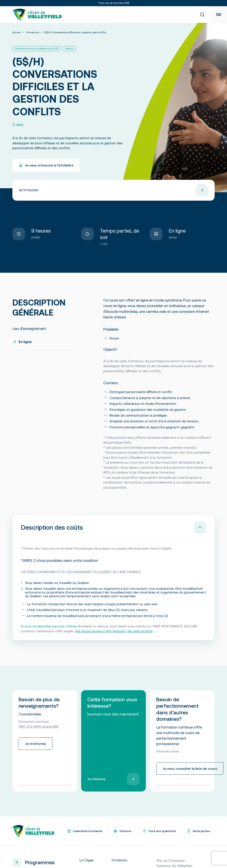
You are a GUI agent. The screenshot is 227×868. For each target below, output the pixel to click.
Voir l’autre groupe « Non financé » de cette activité (114, 631)
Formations (33, 32)
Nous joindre (198, 830)
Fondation (120, 859)
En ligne (25, 342)
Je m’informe (36, 743)
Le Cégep (87, 859)
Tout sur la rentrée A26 (114, 3)
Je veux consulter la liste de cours (190, 768)
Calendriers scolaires (85, 830)
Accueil (17, 32)
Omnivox (122, 830)
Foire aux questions (159, 830)
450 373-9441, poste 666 (39, 726)
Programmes (40, 862)
